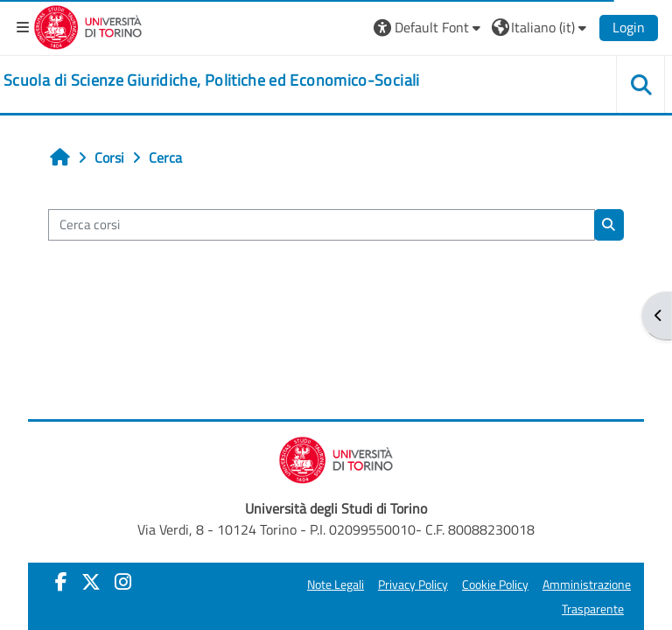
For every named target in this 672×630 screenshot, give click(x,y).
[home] (212, 80)
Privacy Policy (413, 584)
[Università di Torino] (88, 25)
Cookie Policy (495, 584)
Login (629, 27)
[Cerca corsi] (322, 225)
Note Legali (336, 584)
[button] (429, 27)
